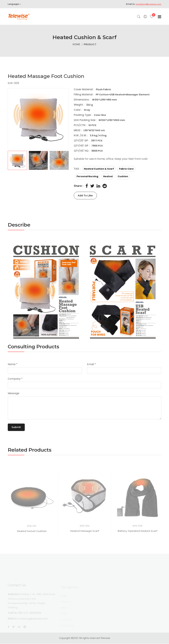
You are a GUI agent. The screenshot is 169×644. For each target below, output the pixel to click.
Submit (18, 428)
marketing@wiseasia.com (147, 4)
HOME (76, 44)
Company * (15, 379)
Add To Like (87, 196)
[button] (38, 160)
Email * (91, 365)
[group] (38, 119)
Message (14, 394)
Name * (13, 365)
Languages (14, 4)
